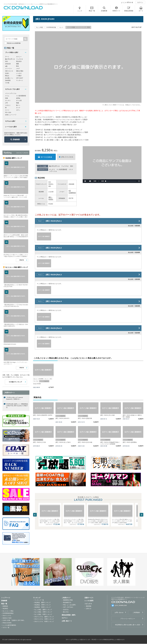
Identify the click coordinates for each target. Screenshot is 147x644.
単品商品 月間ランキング (43, 605)
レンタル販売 (89, 601)
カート (141, 11)
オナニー (19, 57)
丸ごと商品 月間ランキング (43, 612)
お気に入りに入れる (67, 157)
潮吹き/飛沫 (20, 71)
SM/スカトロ (9, 71)
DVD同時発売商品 (8, 613)
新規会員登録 (129, 11)
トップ (80, 11)
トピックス (88, 604)
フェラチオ (65, 166)
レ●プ (18, 69)
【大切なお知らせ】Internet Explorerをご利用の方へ (14, 398)
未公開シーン (9, 78)
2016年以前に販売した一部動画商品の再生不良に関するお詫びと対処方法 (17, 406)
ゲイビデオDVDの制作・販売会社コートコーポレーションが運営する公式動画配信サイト (31, 4)
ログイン (140, 2)
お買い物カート (67, 621)
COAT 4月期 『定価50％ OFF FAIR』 (14, 620)
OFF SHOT (20, 78)
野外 (18, 66)
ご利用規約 (136, 613)
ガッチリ (52, 169)
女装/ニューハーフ (11, 115)
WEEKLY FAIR (7, 618)
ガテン (18, 110)
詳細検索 (16, 139)
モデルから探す (10, 121)
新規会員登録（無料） (69, 615)
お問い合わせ (119, 613)
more (22, 260)
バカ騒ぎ (19, 76)
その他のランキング (15, 382)
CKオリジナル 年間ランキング (44, 621)
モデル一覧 (6, 627)
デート (7, 57)
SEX (72, 166)
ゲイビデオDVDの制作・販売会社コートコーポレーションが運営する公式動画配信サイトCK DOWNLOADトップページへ (23, 8)
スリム (7, 96)
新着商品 (5, 606)
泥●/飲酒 (8, 80)
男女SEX (19, 61)
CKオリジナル (7, 616)
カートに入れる (46, 157)
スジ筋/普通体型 (62, 169)
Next (141, 515)
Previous (35, 515)
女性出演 (8, 64)
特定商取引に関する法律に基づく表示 (128, 625)
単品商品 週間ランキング (43, 602)
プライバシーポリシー (128, 619)
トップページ (6, 598)
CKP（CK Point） (68, 607)
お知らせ (89, 608)
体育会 (18, 98)
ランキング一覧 (39, 600)
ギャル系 (19, 100)
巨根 (6, 98)
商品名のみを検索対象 (14, 43)
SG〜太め (8, 112)
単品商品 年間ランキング (43, 607)
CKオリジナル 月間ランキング (44, 619)
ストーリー (9, 69)
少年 (6, 103)
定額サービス (89, 598)
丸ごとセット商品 (8, 611)
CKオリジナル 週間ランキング (44, 617)
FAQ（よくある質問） (70, 605)
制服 (18, 103)
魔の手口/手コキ (54, 166)
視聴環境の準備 (68, 600)
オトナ (18, 108)
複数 (18, 64)
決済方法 (66, 610)
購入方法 (66, 612)
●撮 (6, 66)
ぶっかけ (19, 73)
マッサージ (20, 80)
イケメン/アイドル (11, 93)
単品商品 (5, 608)
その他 (7, 83)
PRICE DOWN (7, 623)
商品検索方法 (67, 602)
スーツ (7, 110)
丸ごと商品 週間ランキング (43, 610)
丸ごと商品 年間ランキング (43, 614)
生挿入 (7, 73)
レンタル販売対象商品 (9, 625)
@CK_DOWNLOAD (121, 605)
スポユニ (8, 105)
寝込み (7, 76)
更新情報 (89, 606)
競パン (18, 105)
